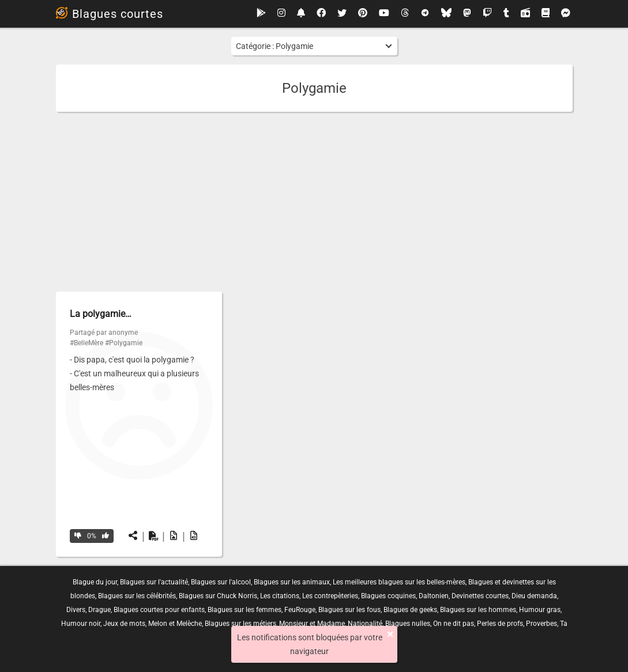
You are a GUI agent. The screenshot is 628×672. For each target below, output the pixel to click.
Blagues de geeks (410, 610)
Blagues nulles (408, 624)
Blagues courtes (110, 14)
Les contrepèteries (330, 596)
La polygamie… (101, 314)
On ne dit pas (454, 624)
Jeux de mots (124, 624)
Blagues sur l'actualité (154, 582)
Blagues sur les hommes (478, 610)
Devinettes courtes (480, 596)
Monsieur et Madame (312, 624)
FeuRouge (300, 610)
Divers (76, 610)
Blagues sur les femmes (245, 610)
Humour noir (81, 624)
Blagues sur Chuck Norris (218, 596)
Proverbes (541, 624)
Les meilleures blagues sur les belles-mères (399, 582)
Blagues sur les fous (349, 610)
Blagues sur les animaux (292, 582)
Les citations (280, 596)
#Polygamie (124, 343)
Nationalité (365, 624)
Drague (99, 610)
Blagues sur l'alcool (221, 582)
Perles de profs (500, 624)
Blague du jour (95, 582)
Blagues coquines (388, 596)
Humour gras (540, 610)
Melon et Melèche (175, 624)
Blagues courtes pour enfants (159, 610)
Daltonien (434, 596)
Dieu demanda (534, 596)
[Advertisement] (314, 202)
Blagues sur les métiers (240, 624)
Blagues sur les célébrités (137, 596)
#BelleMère (87, 343)
